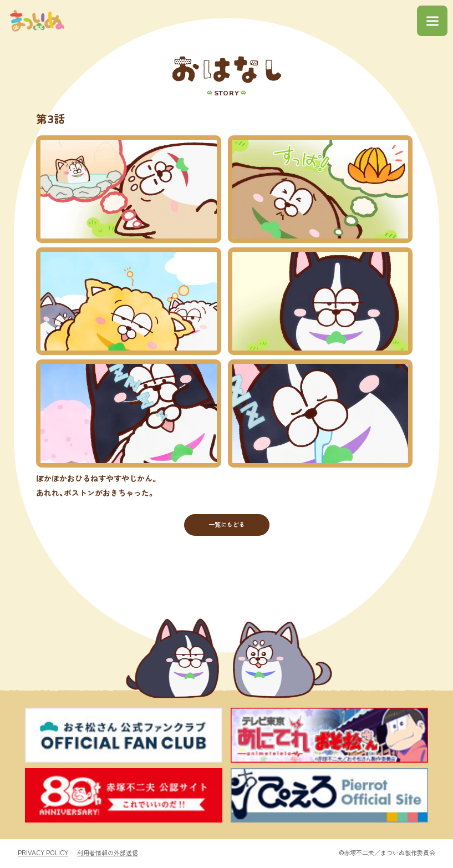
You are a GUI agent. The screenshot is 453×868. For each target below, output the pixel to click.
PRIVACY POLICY (43, 854)
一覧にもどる (227, 524)
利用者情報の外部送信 (108, 854)
